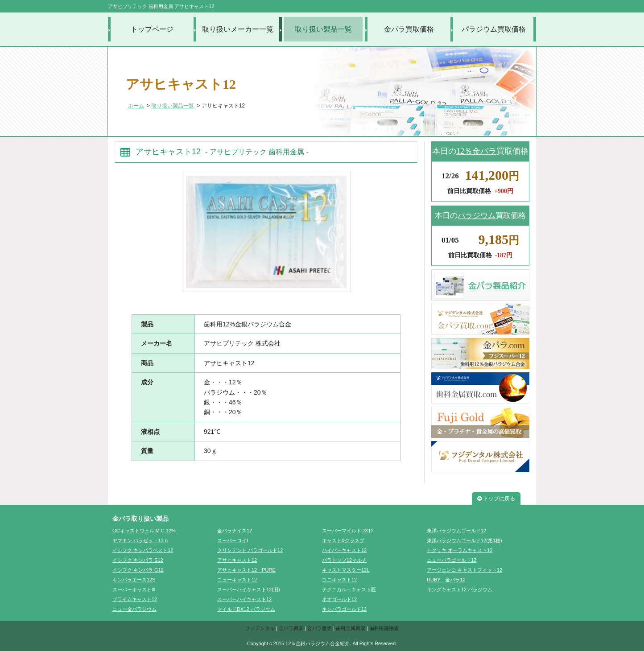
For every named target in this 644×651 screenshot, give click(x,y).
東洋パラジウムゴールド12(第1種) (464, 540)
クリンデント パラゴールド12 (250, 550)
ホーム (136, 106)
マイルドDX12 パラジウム (246, 609)
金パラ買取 (291, 628)
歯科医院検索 (384, 628)
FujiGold (480, 422)
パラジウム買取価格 (494, 29)
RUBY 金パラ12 (446, 580)
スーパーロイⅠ (233, 540)
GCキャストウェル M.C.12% (144, 531)
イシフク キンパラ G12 (138, 570)
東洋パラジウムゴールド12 (456, 531)
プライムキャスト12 (135, 599)
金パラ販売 (320, 628)
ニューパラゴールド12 (452, 560)
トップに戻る (496, 499)
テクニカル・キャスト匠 (349, 589)
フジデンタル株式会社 (480, 457)
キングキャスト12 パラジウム (460, 589)
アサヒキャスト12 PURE (246, 570)
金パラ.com (480, 354)
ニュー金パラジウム (134, 609)
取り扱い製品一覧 (323, 29)
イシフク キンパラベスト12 (143, 550)
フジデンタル (260, 628)
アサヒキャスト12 (237, 560)
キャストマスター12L (346, 570)
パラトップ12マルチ (344, 560)
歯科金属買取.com (480, 388)
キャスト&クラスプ (343, 540)
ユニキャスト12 (339, 580)
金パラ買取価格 (409, 29)
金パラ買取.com (480, 319)
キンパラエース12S (134, 580)
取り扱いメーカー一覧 (238, 29)
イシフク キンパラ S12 (138, 560)
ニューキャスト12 (237, 580)
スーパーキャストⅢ (134, 589)
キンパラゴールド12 (344, 609)
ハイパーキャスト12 (344, 550)
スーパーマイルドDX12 (348, 531)
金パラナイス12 (235, 531)
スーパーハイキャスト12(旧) (249, 589)
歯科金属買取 (351, 628)
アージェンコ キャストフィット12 (464, 570)
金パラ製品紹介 (480, 285)
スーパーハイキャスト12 (244, 599)
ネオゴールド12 (339, 599)
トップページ (152, 29)
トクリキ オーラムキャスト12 (460, 550)
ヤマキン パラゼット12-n (140, 540)
